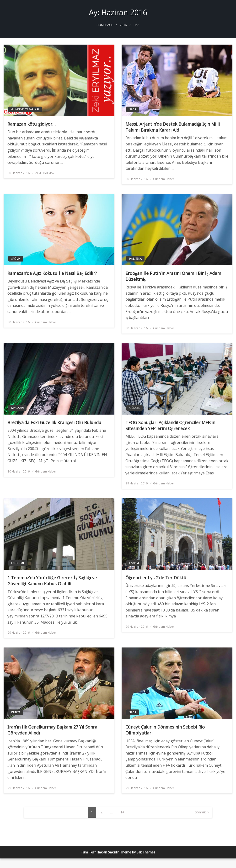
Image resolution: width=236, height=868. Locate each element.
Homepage (105, 25)
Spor (133, 109)
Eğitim (134, 563)
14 (122, 812)
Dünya (16, 712)
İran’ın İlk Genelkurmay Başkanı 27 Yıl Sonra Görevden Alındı (52, 730)
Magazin (17, 408)
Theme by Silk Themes (138, 852)
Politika (135, 259)
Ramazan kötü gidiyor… (32, 124)
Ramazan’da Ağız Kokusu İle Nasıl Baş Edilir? (52, 273)
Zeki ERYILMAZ (45, 173)
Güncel (134, 408)
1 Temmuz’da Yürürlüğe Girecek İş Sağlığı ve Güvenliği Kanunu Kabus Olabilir (52, 581)
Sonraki (201, 812)
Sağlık (16, 259)
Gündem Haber (164, 179)
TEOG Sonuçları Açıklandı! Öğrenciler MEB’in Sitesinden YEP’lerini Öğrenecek (170, 425)
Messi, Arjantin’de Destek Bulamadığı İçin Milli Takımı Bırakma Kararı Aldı (173, 127)
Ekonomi (18, 563)
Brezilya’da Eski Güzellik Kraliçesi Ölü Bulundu (54, 422)
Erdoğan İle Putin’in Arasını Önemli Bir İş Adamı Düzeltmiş (174, 276)
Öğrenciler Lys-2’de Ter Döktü (156, 578)
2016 (123, 25)
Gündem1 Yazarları (25, 109)
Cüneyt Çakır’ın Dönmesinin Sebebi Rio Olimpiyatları (165, 730)
